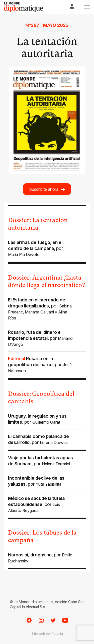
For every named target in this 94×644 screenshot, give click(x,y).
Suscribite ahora (47, 189)
